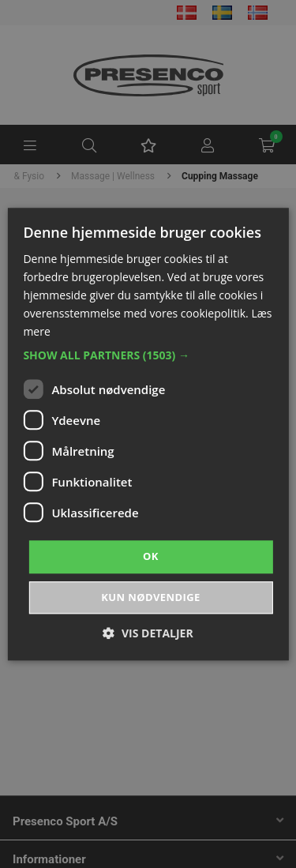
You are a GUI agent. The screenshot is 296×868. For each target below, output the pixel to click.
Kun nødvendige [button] (150, 597)
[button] (148, 356)
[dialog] (148, 434)
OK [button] (151, 557)
